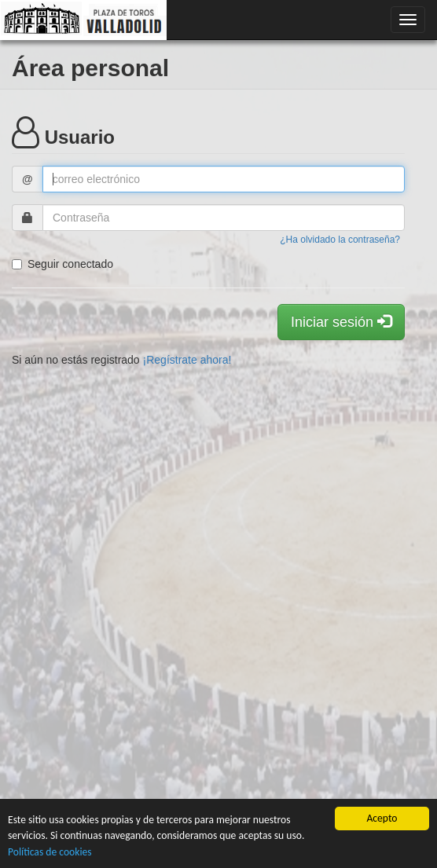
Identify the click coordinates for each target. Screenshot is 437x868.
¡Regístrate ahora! (187, 360)
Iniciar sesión (341, 322)
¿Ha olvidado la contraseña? (340, 240)
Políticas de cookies (50, 852)
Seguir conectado (62, 264)
